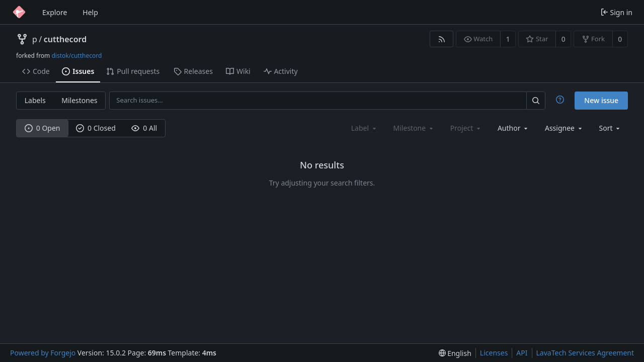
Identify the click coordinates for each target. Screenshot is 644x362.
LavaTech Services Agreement (585, 353)
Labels (35, 100)
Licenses (494, 353)
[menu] (611, 128)
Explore (55, 12)
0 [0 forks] (620, 39)
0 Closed (96, 128)
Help (90, 12)
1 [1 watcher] (508, 39)
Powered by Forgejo (43, 353)
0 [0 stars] (563, 39)
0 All (144, 128)
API (522, 353)
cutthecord (65, 39)
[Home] (19, 12)
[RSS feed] (441, 39)
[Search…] (536, 100)
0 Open (43, 128)
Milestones (79, 100)
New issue (601, 100)
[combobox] (513, 128)
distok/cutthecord (76, 56)
